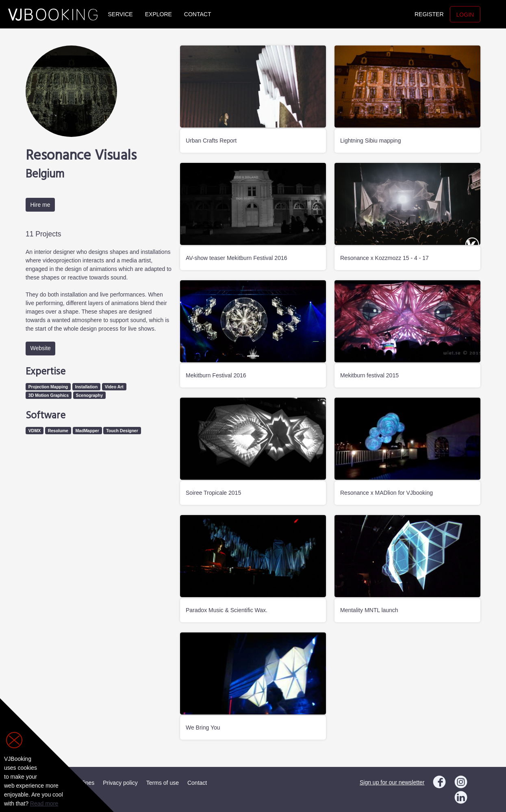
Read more (44, 803)
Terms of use (163, 783)
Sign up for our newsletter (392, 782)
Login (465, 15)
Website (41, 348)
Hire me (40, 205)
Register (429, 14)
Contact (198, 14)
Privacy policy (120, 783)
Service (121, 14)
